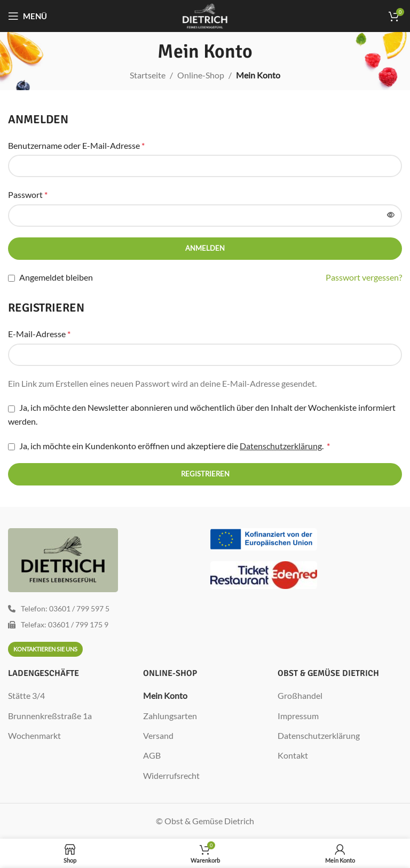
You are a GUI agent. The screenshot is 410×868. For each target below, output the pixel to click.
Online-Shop (201, 75)
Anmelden (205, 248)
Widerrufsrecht (171, 775)
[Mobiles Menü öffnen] (27, 16)
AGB (152, 755)
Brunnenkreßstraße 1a (50, 716)
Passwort (28, 194)
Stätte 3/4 (26, 695)
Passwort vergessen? (364, 277)
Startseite (148, 75)
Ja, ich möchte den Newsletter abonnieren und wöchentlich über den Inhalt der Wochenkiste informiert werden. (202, 414)
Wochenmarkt (34, 735)
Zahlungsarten (170, 716)
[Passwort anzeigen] (391, 216)
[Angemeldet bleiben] (11, 278)
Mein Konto (165, 695)
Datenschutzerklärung (281, 446)
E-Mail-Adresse (39, 334)
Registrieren (205, 474)
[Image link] (264, 538)
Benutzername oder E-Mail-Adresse (76, 145)
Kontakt (293, 755)
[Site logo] (205, 15)
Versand (158, 735)
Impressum (298, 716)
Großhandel (300, 695)
